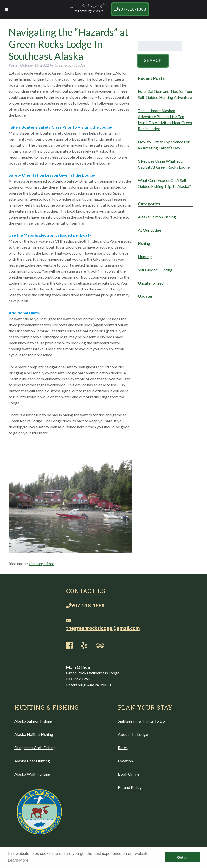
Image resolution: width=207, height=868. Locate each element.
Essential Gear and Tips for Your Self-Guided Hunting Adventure (165, 94)
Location (125, 761)
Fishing (144, 243)
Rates (123, 747)
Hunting (145, 256)
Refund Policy (130, 787)
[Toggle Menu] (7, 9)
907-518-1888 (130, 9)
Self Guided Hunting (155, 270)
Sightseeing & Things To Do (141, 721)
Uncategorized (42, 563)
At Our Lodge (150, 230)
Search (153, 61)
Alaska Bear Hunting (32, 761)
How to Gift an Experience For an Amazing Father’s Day (164, 145)
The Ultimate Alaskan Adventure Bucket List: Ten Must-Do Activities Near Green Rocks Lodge (165, 120)
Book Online (129, 774)
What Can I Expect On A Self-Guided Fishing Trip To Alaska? (164, 183)
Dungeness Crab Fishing (35, 747)
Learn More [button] (18, 860)
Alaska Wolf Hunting (32, 774)
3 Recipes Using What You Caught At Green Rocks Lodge (164, 164)
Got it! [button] (182, 857)
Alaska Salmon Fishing (157, 217)
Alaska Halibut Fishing (34, 734)
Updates (145, 296)
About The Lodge (133, 734)
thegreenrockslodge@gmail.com (103, 625)
